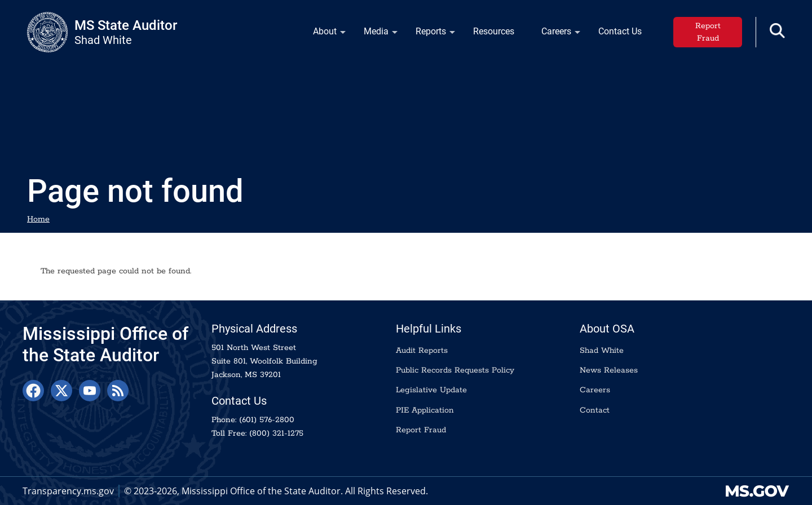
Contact (595, 410)
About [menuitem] (323, 34)
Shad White (602, 351)
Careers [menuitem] (554, 34)
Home (38, 219)
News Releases (609, 370)
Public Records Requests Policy (455, 370)
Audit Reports (422, 351)
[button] (777, 31)
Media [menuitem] (374, 34)
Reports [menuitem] (429, 34)
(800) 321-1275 (276, 433)
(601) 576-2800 (267, 420)
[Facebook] (33, 391)
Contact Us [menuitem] (620, 31)
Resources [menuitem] (494, 31)
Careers (595, 390)
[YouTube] (90, 391)
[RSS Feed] (118, 391)
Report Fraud (708, 32)
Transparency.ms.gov (68, 491)
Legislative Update (431, 390)
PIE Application (425, 410)
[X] (61, 391)
